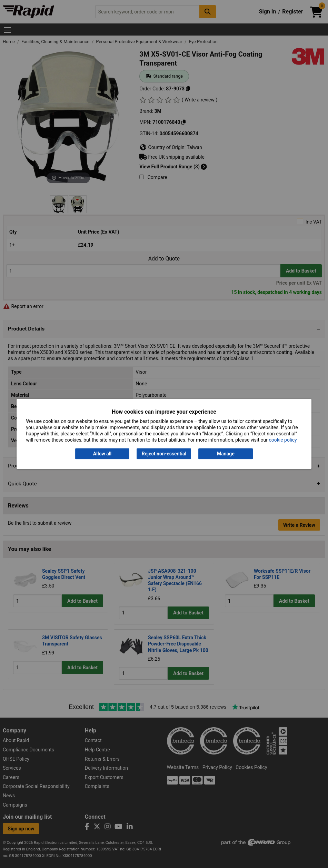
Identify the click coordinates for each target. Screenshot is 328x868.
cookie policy (283, 440)
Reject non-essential (164, 454)
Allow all (102, 454)
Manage (226, 454)
